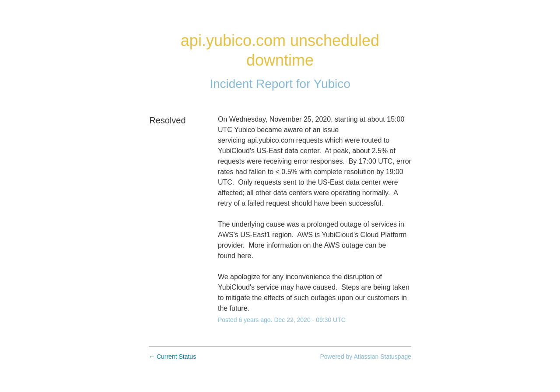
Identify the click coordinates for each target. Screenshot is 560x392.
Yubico (332, 84)
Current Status (172, 357)
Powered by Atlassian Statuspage (366, 357)
